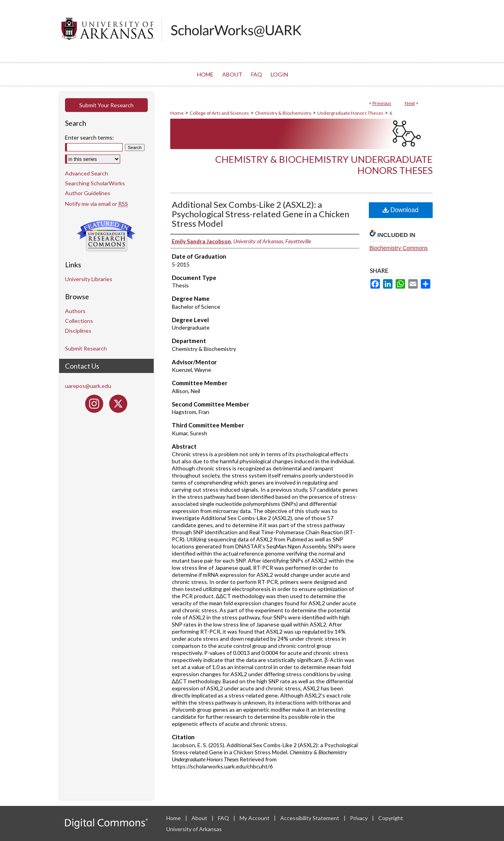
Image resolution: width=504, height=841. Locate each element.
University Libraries (89, 279)
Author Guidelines (88, 193)
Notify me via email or (97, 204)
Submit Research (86, 348)
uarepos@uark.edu (88, 386)
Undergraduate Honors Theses (350, 113)
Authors (75, 311)
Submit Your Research (106, 105)
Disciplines (78, 331)
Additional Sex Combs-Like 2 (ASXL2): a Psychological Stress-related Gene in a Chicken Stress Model (260, 214)
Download (401, 210)
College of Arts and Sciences (219, 113)
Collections (79, 321)
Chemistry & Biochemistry (283, 113)
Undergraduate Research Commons (106, 236)
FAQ (224, 818)
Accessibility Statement (310, 818)
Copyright (391, 818)
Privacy (359, 818)
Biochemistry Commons (399, 248)
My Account (255, 818)
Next (410, 103)
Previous (382, 103)
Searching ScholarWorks (95, 183)
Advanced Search (86, 173)
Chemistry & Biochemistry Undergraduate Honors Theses (324, 165)
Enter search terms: (89, 137)
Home (177, 113)
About (200, 818)
